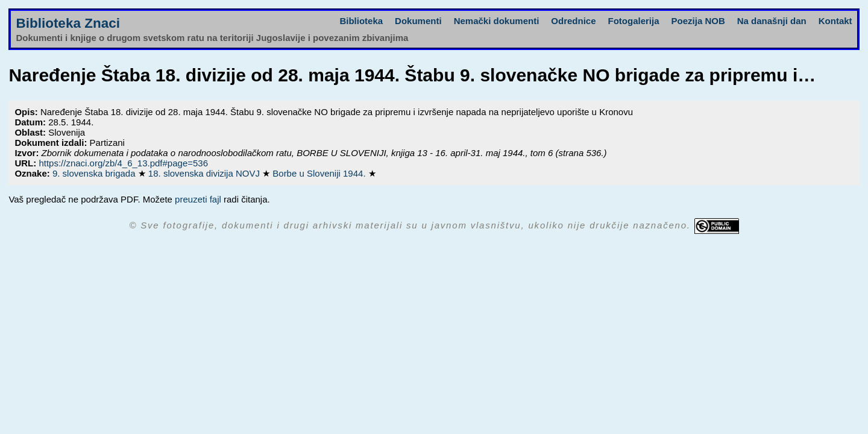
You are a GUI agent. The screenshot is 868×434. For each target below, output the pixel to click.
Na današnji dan (772, 21)
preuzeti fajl (198, 199)
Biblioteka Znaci (68, 23)
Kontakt (835, 21)
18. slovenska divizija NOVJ (205, 173)
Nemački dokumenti (497, 21)
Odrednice (573, 21)
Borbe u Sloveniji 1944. (320, 173)
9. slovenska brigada (95, 173)
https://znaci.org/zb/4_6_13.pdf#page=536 (123, 163)
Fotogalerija (634, 21)
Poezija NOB (698, 21)
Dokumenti (418, 21)
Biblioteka (361, 21)
